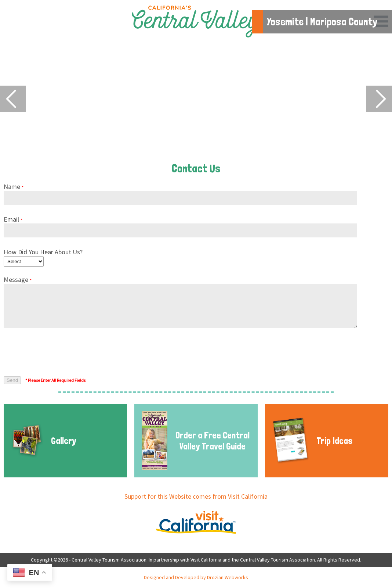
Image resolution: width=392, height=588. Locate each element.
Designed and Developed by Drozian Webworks (196, 577)
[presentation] (59, 352)
